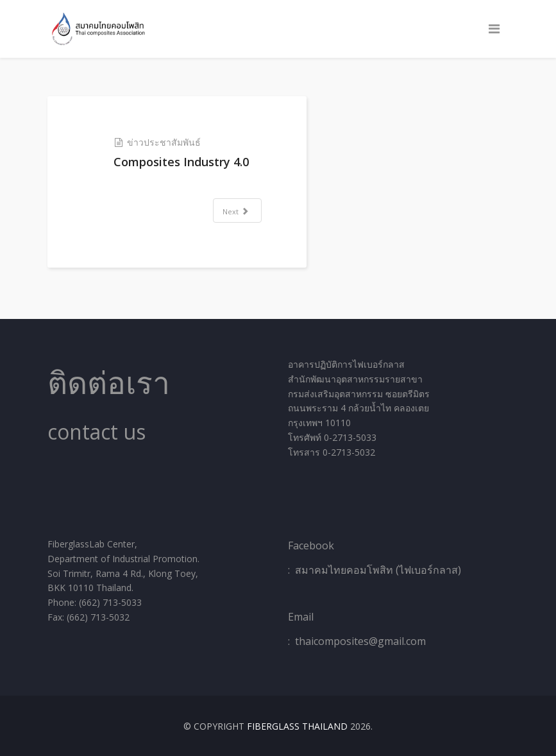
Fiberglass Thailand (297, 726)
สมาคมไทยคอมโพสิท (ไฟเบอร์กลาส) (378, 570)
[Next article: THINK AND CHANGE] (237, 210)
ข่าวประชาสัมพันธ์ (164, 142)
